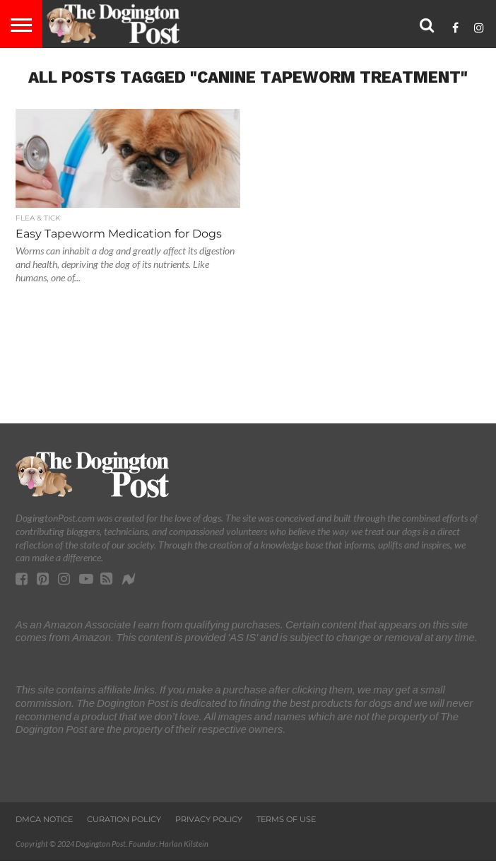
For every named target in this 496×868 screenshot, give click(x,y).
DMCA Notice (44, 819)
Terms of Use (286, 819)
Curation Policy (124, 819)
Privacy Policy (209, 819)
